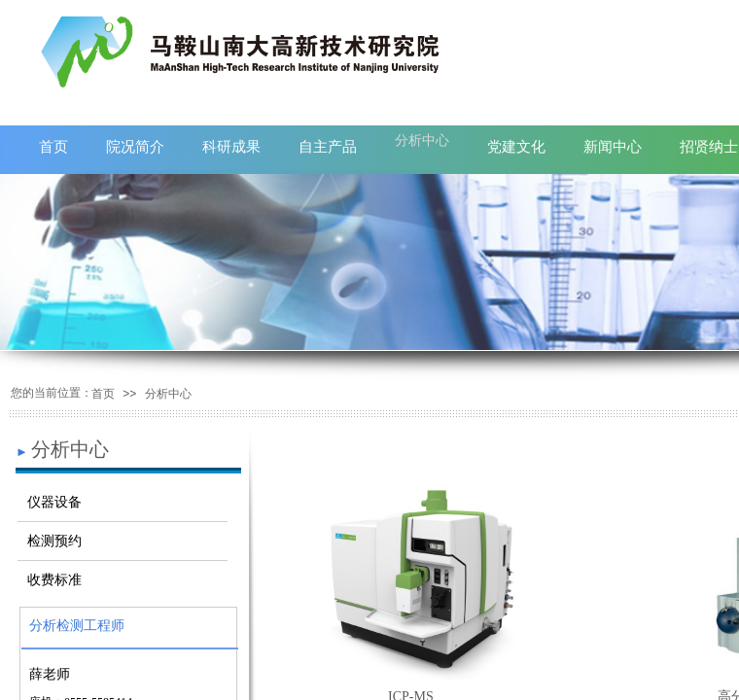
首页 (53, 146)
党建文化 (516, 146)
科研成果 (231, 146)
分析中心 (422, 140)
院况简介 (135, 146)
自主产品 (328, 146)
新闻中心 (613, 146)
